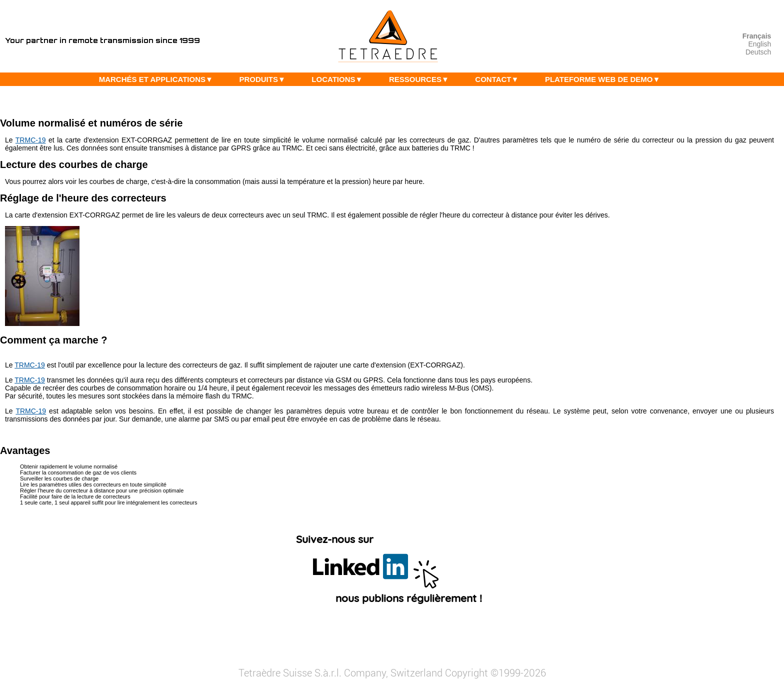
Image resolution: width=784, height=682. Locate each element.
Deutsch (758, 52)
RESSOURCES (421, 79)
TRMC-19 (31, 140)
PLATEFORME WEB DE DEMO (605, 79)
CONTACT (499, 79)
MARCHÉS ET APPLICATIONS (158, 79)
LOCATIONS (339, 79)
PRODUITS (264, 79)
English (759, 44)
